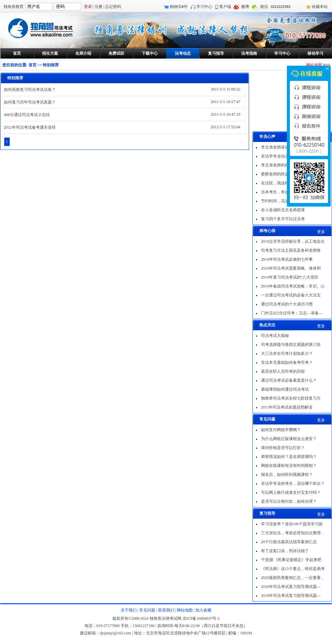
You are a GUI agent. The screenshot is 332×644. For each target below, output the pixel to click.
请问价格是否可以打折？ (283, 448)
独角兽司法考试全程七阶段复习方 (291, 398)
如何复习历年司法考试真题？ (30, 102)
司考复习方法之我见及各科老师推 (291, 250)
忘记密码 (113, 7)
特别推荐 (51, 65)
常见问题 (147, 610)
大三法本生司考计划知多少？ (287, 354)
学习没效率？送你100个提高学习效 (292, 524)
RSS (327, 65)
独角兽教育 (14, 7)
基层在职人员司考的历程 (283, 371)
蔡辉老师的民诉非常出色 (283, 174)
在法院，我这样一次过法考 (285, 183)
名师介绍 (83, 53)
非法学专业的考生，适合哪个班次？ (293, 483)
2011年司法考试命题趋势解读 (287, 407)
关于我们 (129, 610)
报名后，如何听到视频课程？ (287, 475)
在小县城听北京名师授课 (283, 210)
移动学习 (315, 53)
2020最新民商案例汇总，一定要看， (293, 578)
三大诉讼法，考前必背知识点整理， (293, 533)
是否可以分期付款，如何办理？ (289, 501)
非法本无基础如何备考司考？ (287, 362)
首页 (17, 53)
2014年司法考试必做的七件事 (287, 259)
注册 (99, 7)
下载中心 (150, 53)
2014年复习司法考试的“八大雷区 (290, 277)
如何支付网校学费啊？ (281, 430)
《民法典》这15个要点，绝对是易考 (293, 569)
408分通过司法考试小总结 (27, 115)
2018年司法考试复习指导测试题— (291, 587)
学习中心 (204, 7)
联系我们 (166, 610)
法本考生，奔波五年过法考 (285, 192)
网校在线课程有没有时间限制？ (289, 466)
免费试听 (116, 53)
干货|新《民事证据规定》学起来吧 (291, 560)
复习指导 (216, 53)
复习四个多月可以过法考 (283, 219)
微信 (264, 7)
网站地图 (314, 65)
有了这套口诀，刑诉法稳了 (285, 551)
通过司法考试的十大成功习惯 (287, 304)
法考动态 (183, 53)
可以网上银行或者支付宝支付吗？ (291, 492)
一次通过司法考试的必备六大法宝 (291, 295)
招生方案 (50, 53)
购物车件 (179, 7)
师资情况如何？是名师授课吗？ (289, 457)
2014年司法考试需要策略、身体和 (291, 268)
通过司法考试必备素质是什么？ (289, 380)
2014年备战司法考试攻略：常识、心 (293, 286)
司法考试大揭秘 (275, 336)
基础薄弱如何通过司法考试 (285, 389)
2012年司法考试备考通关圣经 (30, 127)
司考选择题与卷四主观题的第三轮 (291, 345)
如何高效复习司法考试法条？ (30, 90)
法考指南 (249, 53)
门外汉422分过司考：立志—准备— (292, 313)
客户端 (225, 7)
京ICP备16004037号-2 (201, 618)
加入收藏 (203, 610)
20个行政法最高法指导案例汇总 (289, 542)
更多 (321, 232)
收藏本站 (320, 7)
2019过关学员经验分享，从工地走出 (293, 241)
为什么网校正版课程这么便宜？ (289, 439)
